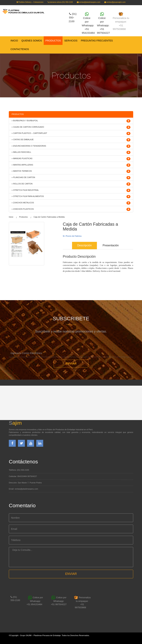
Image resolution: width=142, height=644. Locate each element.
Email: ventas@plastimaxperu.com (23, 489)
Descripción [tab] (84, 245)
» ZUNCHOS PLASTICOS (23, 209)
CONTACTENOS (20, 49)
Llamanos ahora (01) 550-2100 (60, 2)
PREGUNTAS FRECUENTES (97, 41)
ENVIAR (71, 574)
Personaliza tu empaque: (121, 21)
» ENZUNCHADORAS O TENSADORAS (29, 146)
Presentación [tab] (111, 245)
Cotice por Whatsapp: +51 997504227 (59, 601)
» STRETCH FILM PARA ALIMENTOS (28, 196)
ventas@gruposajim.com (115, 2)
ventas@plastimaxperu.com (89, 2)
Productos (23, 217)
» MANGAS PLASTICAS (22, 158)
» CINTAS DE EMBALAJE (23, 139)
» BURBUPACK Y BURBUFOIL (25, 121)
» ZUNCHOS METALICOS (23, 203)
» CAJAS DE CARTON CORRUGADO (28, 127)
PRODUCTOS (53, 41)
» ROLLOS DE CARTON (22, 184)
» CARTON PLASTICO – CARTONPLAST (29, 133)
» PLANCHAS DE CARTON (23, 177)
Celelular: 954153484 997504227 (23, 476)
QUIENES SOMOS (32, 41)
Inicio (14, 41)
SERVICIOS (71, 41)
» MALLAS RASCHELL (21, 152)
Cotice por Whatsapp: (35, 601)
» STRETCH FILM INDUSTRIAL (25, 190)
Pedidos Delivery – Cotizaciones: (30, 2)
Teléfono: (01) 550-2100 (19, 470)
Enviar (71, 364)
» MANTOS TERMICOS (22, 171)
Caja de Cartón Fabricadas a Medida (49, 217)
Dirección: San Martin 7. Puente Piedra (25, 483)
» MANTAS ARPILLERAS (22, 165)
